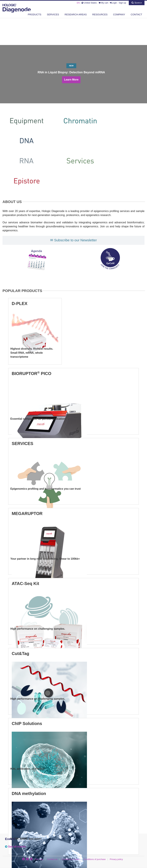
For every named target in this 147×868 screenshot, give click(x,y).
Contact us (52, 859)
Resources (100, 14)
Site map (39, 859)
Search (137, 3)
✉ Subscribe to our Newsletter (73, 240)
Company (119, 14)
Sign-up (122, 3)
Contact (136, 14)
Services (53, 14)
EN (78, 3)
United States (89, 3)
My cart (103, 3)
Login (113, 3)
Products (35, 14)
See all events (17, 847)
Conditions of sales (71, 859)
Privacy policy (116, 859)
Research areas (76, 14)
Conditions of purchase (95, 859)
